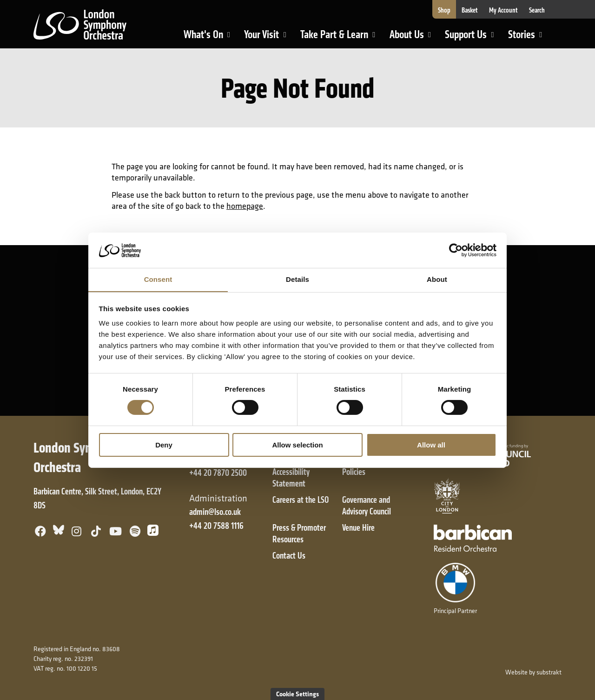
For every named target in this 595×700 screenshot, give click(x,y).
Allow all (431, 445)
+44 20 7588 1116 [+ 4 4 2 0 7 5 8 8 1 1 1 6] (216, 526)
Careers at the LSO (301, 500)
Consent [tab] (158, 279)
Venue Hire (358, 528)
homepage (245, 206)
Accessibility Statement (291, 478)
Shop (444, 10)
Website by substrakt (533, 672)
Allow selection (297, 445)
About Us (414, 39)
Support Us (473, 39)
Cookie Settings (297, 694)
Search (537, 10)
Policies (354, 472)
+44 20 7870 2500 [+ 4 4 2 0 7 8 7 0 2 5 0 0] (218, 473)
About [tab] (437, 279)
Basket (470, 10)
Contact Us (289, 556)
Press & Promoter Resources (299, 533)
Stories (529, 39)
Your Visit (269, 39)
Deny (164, 445)
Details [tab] (297, 279)
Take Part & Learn (335, 39)
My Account (503, 10)
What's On (211, 39)
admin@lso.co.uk (215, 512)
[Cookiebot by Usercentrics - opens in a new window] (456, 250)
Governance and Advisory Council (367, 506)
